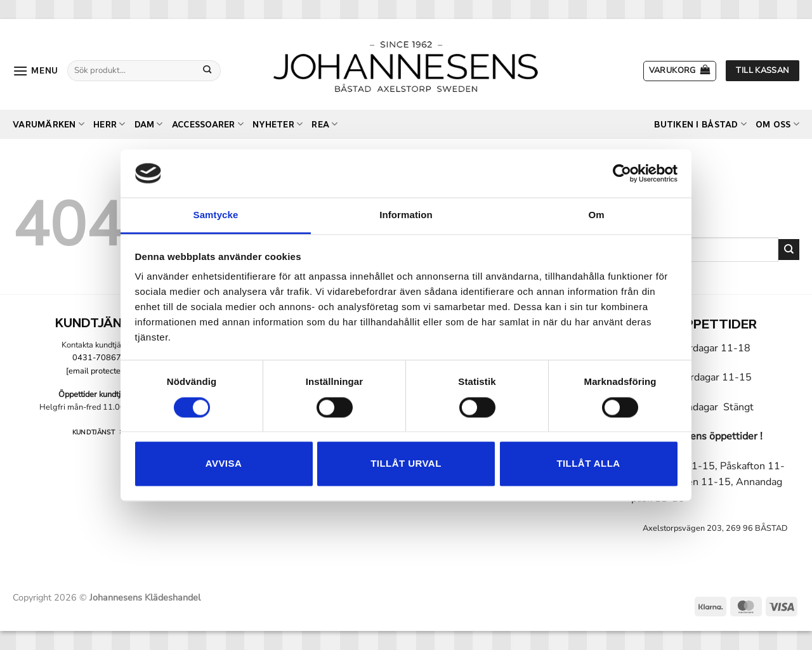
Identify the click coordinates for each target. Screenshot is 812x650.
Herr (109, 124)
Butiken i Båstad (700, 124)
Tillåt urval (406, 464)
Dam (149, 124)
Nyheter (278, 124)
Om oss (777, 124)
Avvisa (224, 464)
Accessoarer (208, 124)
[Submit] (207, 70)
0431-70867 (97, 358)
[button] (36, 71)
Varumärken (49, 124)
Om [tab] (596, 215)
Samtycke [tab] (216, 215)
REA (324, 124)
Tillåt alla (588, 464)
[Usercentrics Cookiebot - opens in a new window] (622, 173)
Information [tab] (406, 215)
